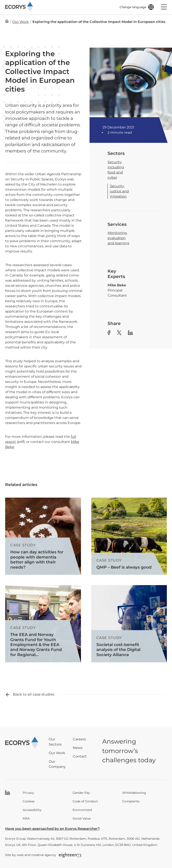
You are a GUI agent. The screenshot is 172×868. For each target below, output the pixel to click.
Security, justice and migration (119, 191)
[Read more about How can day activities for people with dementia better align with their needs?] (43, 536)
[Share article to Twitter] (119, 333)
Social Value (82, 818)
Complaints (131, 801)
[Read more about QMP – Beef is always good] (129, 536)
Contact (80, 756)
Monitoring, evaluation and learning (118, 238)
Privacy (28, 793)
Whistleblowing (134, 793)
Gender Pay (81, 793)
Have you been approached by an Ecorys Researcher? (52, 829)
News (78, 748)
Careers (79, 739)
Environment (82, 810)
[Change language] (137, 7)
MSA (26, 818)
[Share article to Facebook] (109, 333)
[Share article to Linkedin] (130, 333)
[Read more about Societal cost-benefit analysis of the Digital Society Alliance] (129, 624)
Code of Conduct (85, 801)
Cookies (29, 801)
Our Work (57, 753)
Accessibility (32, 810)
